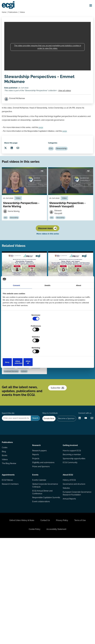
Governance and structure (74, 571)
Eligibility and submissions (44, 549)
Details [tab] (47, 303)
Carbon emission (27, 414)
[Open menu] (89, 6)
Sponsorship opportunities (74, 544)
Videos (24, 13)
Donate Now (63, 479)
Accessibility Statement (68, 631)
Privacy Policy (74, 620)
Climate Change (11, 414)
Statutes (66, 575)
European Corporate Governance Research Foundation (72, 583)
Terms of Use (23, 631)
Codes (6, 535)
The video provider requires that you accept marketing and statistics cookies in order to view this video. (48, 51)
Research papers (40, 535)
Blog (5, 539)
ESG (53, 166)
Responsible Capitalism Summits (42, 587)
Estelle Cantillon (34, 407)
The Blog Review (10, 553)
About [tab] (79, 303)
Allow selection (47, 346)
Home (5, 13)
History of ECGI (69, 566)
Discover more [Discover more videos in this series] (47, 260)
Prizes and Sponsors (41, 553)
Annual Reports (69, 590)
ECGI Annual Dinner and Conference (43, 579)
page (42, 139)
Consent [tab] (16, 303)
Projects (36, 544)
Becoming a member (71, 539)
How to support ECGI (71, 535)
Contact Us (54, 620)
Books (5, 544)
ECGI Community (70, 549)
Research (37, 528)
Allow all (78, 346)
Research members (11, 571)
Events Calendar (40, 566)
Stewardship (65, 166)
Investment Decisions (26, 419)
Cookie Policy (43, 631)
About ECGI (68, 560)
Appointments (9, 560)
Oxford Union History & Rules (28, 620)
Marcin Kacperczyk (15, 407)
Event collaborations (41, 593)
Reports (36, 539)
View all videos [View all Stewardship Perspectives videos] (67, 97)
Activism (40, 419)
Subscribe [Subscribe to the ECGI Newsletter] (60, 443)
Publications (14, 13)
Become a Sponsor (82, 479)
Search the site (9, 473)
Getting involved (70, 528)
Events (36, 560)
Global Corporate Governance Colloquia (45, 572)
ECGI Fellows (8, 566)
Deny (17, 346)
